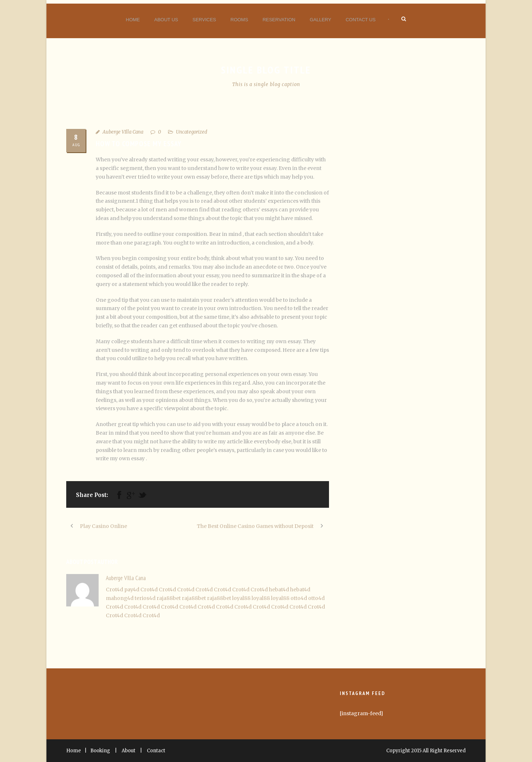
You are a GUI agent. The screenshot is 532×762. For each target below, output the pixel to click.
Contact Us (360, 20)
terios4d (145, 598)
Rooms (239, 20)
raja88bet (169, 598)
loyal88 (241, 598)
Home (133, 20)
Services (204, 20)
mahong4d (120, 598)
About (129, 751)
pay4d (132, 590)
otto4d (299, 598)
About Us (166, 20)
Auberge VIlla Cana (123, 132)
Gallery (320, 20)
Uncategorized (192, 132)
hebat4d (279, 590)
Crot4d (114, 590)
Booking (100, 751)
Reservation (279, 20)
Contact (156, 751)
